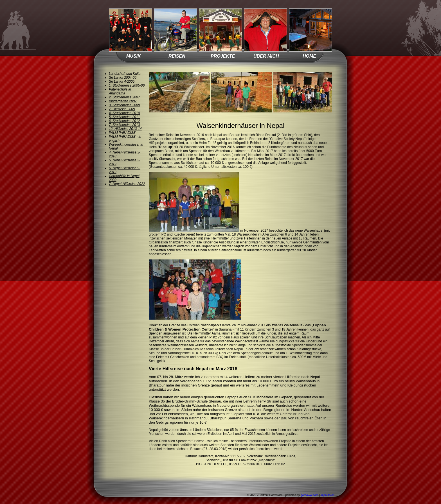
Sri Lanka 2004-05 (123, 78)
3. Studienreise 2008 (124, 105)
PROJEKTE (223, 56)
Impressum (328, 495)
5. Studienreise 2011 (124, 117)
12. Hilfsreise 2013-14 (125, 129)
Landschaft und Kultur (125, 74)
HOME (309, 56)
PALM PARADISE (122, 133)
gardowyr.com (309, 495)
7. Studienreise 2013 (124, 125)
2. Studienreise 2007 (124, 97)
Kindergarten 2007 (123, 101)
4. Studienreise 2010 (124, 113)
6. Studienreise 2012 (124, 121)
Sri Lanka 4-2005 (122, 82)
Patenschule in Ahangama (120, 91)
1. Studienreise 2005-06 (127, 85)
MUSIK (134, 56)
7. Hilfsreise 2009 (122, 109)
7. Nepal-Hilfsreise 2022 (127, 184)
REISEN (177, 56)
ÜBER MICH (266, 56)
